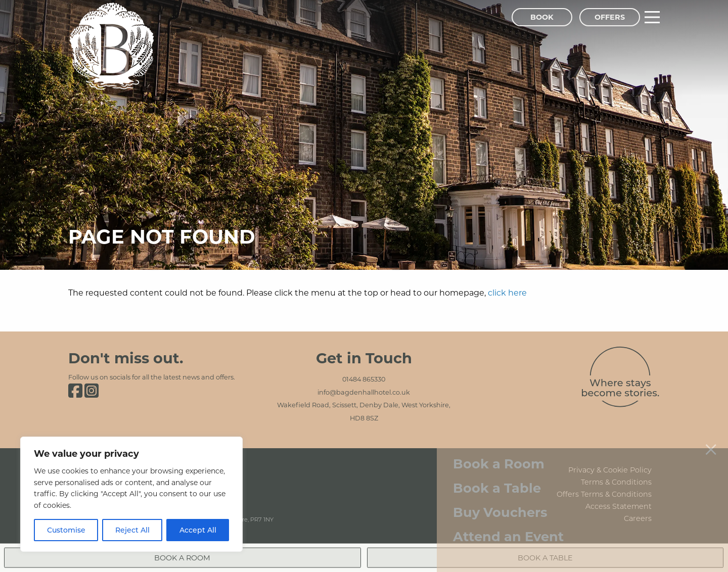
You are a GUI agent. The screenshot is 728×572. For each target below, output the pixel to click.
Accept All (198, 530)
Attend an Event (508, 513)
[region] (131, 494)
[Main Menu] (652, 17)
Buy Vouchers (500, 489)
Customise (66, 530)
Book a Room (499, 441)
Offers (610, 17)
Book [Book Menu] (542, 17)
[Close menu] (711, 426)
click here (507, 292)
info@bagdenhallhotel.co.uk (364, 392)
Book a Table (497, 465)
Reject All (132, 530)
